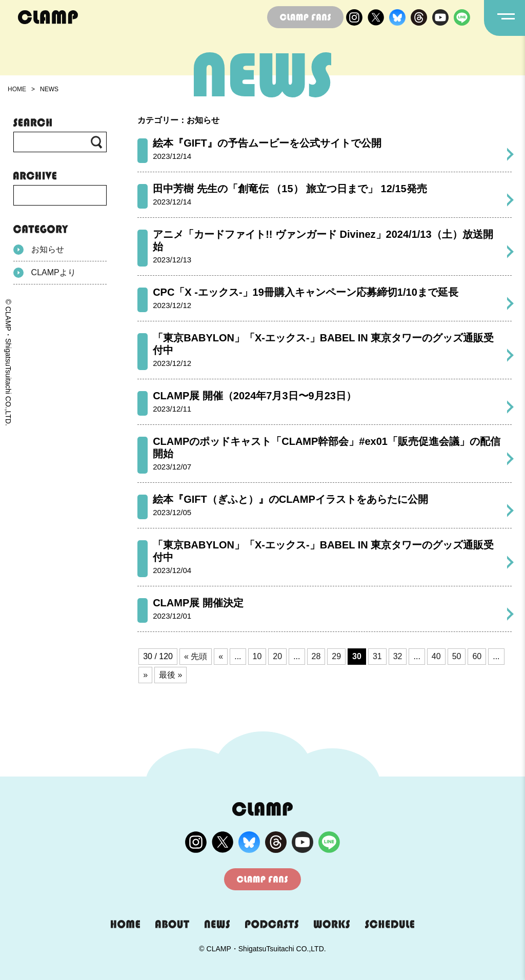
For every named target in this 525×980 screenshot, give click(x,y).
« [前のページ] (221, 656)
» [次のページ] (145, 675)
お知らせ (39, 250)
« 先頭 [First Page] (196, 656)
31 (377, 656)
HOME (17, 89)
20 (277, 656)
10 (257, 656)
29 (336, 656)
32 (398, 656)
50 (457, 656)
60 (477, 656)
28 (316, 656)
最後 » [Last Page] (170, 675)
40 (436, 656)
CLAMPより (45, 273)
